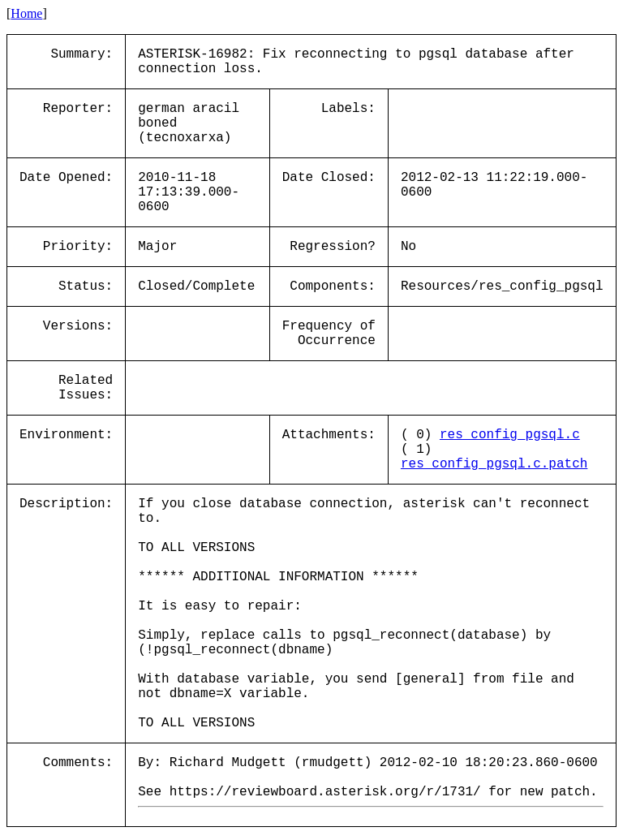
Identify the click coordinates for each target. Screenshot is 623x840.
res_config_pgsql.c (510, 435)
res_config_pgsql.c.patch (494, 464)
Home (26, 13)
